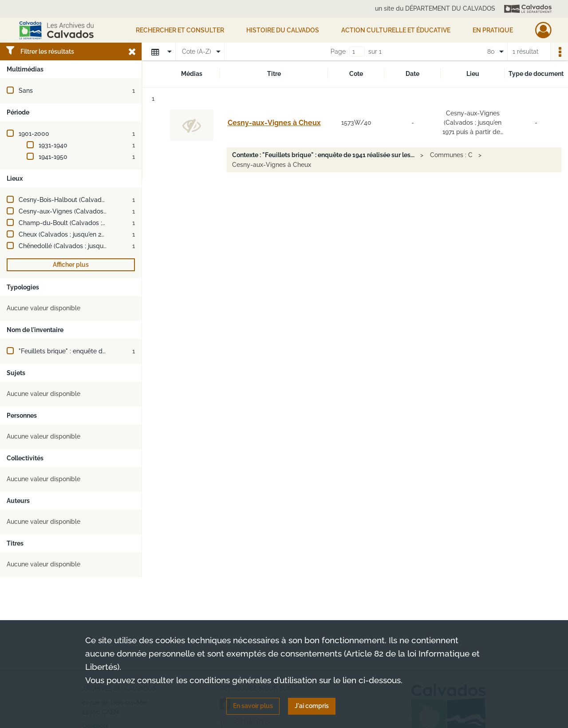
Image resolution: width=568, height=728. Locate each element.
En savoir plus (253, 706)
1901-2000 (34, 134)
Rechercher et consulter (180, 30)
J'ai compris (312, 706)
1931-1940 (53, 145)
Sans (26, 91)
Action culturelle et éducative (396, 30)
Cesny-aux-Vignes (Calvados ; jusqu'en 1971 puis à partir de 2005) (114, 211)
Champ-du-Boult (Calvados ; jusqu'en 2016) (81, 223)
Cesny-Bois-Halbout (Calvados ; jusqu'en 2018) (86, 200)
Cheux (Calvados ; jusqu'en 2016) (66, 234)
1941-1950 (53, 157)
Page (338, 51)
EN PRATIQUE (493, 30)
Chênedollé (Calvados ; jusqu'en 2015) (73, 246)
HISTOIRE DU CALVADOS (283, 30)
